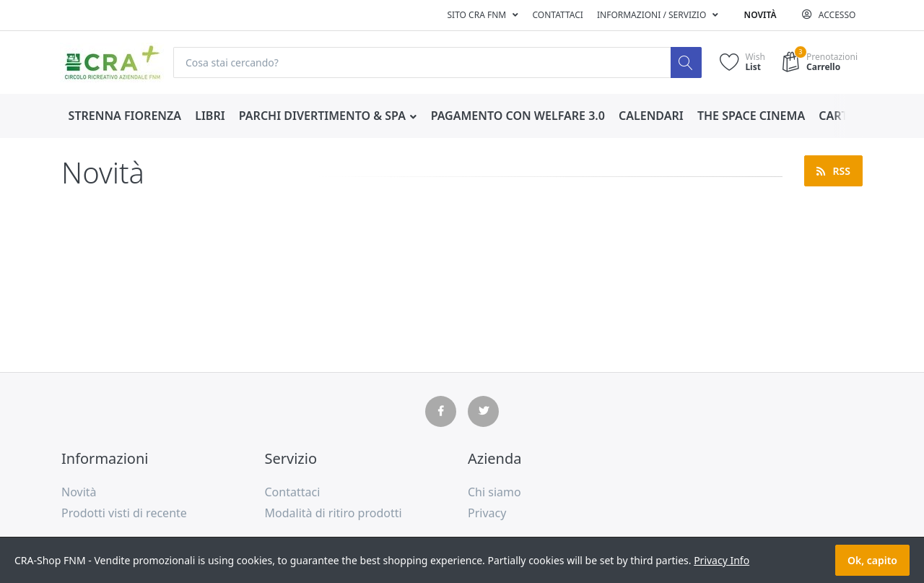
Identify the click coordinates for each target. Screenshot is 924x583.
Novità (760, 15)
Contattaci (557, 15)
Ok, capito (872, 560)
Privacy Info (722, 560)
